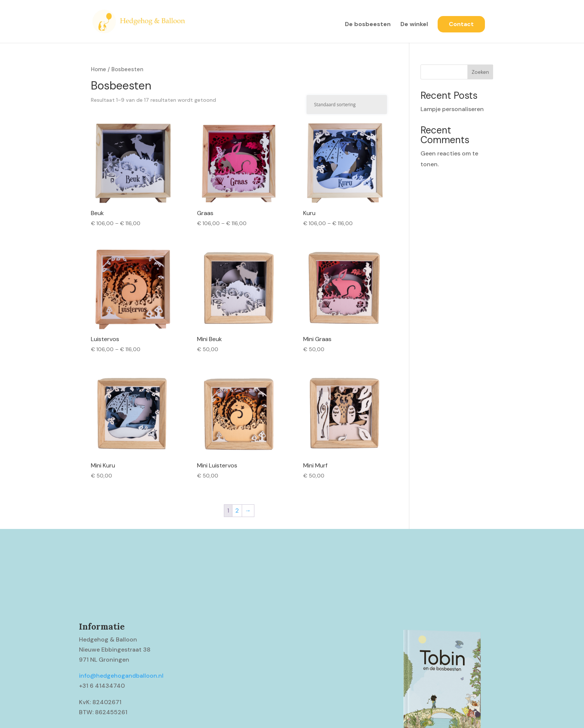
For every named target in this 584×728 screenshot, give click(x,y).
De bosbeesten (368, 25)
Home (99, 69)
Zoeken (480, 72)
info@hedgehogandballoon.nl (121, 676)
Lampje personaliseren (452, 109)
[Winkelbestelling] (347, 105)
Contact (461, 24)
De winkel (414, 25)
